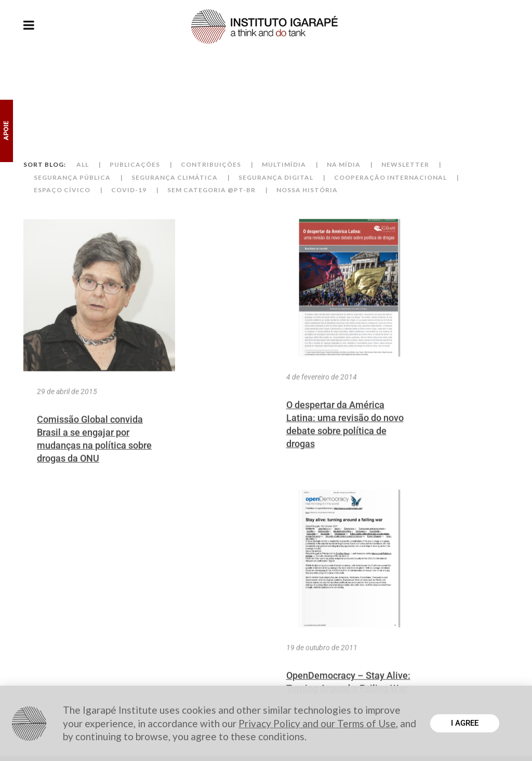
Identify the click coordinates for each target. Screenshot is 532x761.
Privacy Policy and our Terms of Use (317, 723)
